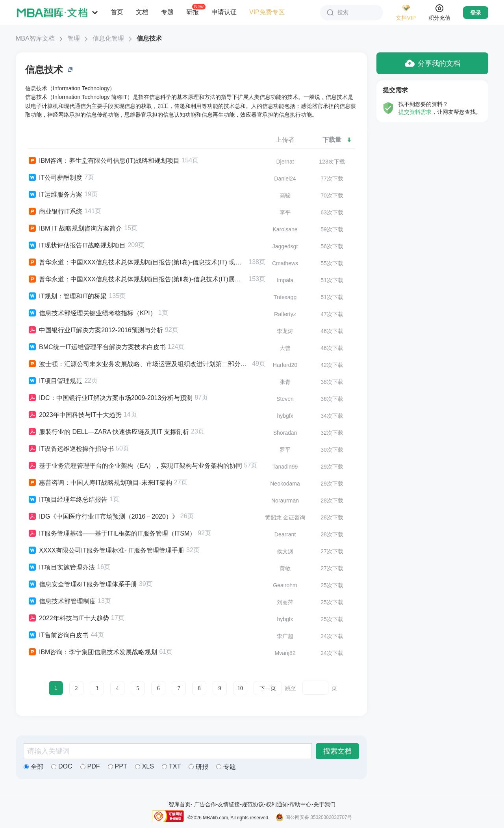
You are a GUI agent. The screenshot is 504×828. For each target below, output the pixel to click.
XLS (145, 766)
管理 (74, 38)
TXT (171, 766)
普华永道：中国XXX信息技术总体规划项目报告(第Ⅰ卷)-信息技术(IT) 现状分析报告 (137, 262)
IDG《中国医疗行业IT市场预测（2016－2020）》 (103, 517)
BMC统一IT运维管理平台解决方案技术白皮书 (97, 347)
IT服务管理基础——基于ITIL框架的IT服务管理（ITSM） (112, 534)
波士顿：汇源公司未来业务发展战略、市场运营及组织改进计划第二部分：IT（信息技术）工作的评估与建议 (139, 364)
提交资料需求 (415, 112)
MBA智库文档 (35, 38)
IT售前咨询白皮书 (58, 635)
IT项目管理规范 (55, 381)
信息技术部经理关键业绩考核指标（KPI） (92, 313)
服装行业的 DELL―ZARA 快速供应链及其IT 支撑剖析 (108, 432)
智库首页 (180, 804)
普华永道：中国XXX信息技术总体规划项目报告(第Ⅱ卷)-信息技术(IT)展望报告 (137, 279)
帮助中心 (300, 804)
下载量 (337, 140)
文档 (142, 12)
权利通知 (277, 804)
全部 (33, 767)
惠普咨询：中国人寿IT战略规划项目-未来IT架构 (100, 483)
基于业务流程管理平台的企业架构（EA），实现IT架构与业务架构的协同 (135, 466)
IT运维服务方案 (55, 195)
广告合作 (205, 804)
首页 (117, 12)
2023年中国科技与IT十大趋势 (75, 415)
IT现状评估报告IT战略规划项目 (77, 246)
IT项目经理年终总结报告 (68, 500)
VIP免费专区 (267, 12)
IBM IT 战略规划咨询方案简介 (75, 229)
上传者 (285, 140)
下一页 (268, 688)
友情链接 (229, 804)
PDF (90, 766)
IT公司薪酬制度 (55, 178)
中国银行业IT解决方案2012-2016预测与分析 (95, 330)
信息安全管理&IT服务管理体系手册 (82, 584)
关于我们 (324, 804)
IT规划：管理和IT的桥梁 (67, 296)
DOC (62, 766)
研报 (193, 12)
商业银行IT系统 (55, 212)
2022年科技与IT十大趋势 (68, 618)
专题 (167, 12)
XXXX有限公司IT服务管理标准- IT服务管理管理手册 (106, 551)
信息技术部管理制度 (62, 601)
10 (240, 688)
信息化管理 (108, 38)
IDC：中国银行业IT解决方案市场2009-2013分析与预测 (110, 398)
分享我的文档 (433, 63)
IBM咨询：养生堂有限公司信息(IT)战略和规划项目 (104, 161)
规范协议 (253, 804)
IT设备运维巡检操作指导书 (71, 449)
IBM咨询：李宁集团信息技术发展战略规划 (92, 652)
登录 (476, 13)
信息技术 (149, 38)
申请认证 (224, 12)
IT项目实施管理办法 (61, 568)
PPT (118, 766)
